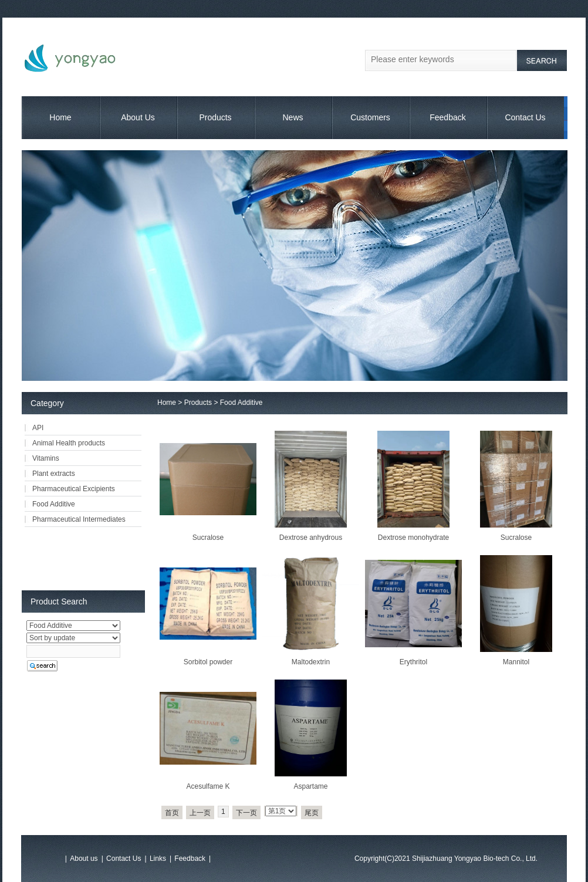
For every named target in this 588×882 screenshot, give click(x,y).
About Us (138, 117)
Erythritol (413, 662)
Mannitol (516, 662)
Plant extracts (54, 474)
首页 (172, 813)
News (293, 117)
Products (215, 117)
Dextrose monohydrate (413, 538)
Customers (370, 117)
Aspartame (310, 786)
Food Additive (241, 403)
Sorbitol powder (208, 662)
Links (158, 859)
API (38, 428)
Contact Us (525, 117)
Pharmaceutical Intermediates (79, 519)
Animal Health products (69, 443)
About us (84, 859)
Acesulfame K (208, 786)
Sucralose (208, 538)
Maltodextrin (311, 662)
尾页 (312, 813)
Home (60, 117)
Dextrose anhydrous (311, 538)
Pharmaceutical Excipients (74, 489)
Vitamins (46, 458)
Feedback (447, 117)
